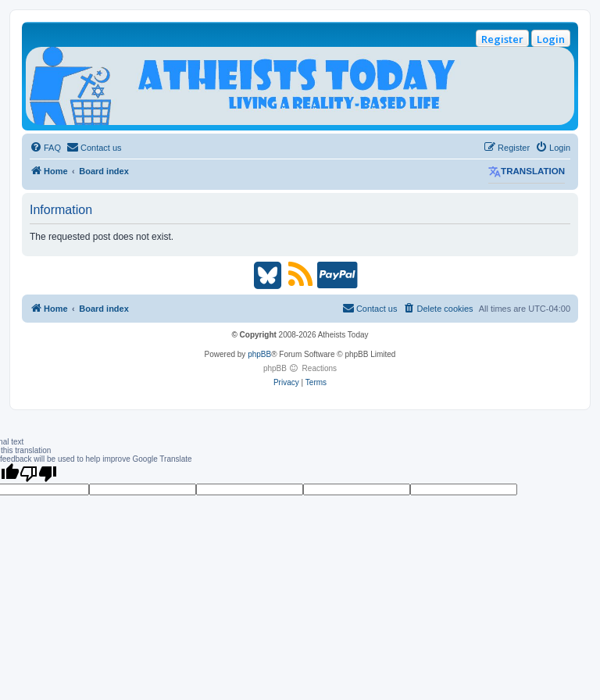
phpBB (259, 354)
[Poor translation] (38, 473)
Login (551, 39)
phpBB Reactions (300, 368)
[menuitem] (45, 148)
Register (502, 39)
